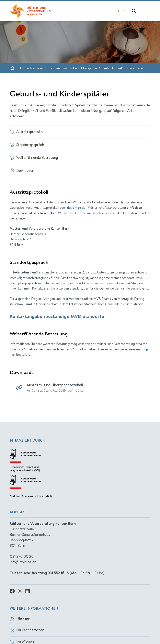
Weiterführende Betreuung (34, 157)
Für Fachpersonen (33, 68)
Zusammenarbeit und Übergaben (74, 68)
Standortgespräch (27, 145)
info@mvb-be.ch (23, 562)
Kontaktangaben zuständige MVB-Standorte (57, 316)
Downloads (22, 170)
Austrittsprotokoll (27, 132)
